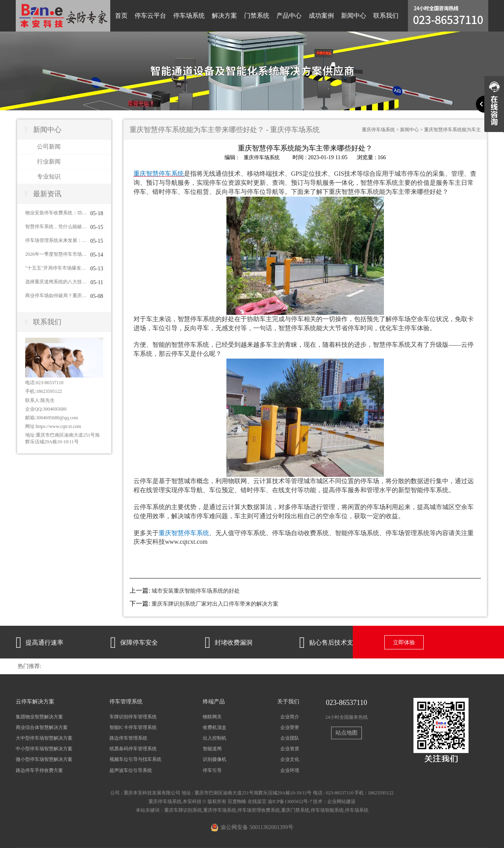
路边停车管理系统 (128, 738)
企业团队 (290, 738)
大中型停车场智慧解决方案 (44, 738)
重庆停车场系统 (378, 130)
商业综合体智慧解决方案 (42, 727)
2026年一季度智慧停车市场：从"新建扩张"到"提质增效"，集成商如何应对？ (56, 254)
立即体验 (404, 642)
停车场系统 (189, 16)
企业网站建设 (341, 801)
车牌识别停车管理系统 (133, 716)
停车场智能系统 (327, 810)
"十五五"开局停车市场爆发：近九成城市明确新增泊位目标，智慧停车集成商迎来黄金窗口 (56, 268)
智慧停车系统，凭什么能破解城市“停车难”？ (56, 227)
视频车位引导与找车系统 (135, 759)
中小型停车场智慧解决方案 (44, 749)
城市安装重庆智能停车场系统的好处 (196, 591)
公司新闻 (49, 147)
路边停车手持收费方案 (39, 770)
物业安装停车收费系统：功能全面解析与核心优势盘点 (56, 213)
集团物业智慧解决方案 (39, 716)
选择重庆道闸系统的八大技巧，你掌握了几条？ (56, 282)
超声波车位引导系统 (131, 770)
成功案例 (321, 16)
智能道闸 (212, 749)
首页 (121, 16)
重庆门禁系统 (295, 810)
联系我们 (386, 16)
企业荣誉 (290, 727)
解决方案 (224, 16)
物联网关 (212, 716)
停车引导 (212, 770)
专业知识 (49, 177)
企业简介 (290, 716)
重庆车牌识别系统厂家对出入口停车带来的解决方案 (215, 604)
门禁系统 (257, 16)
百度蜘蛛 (237, 801)
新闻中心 (354, 16)
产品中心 (289, 16)
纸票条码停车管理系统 (133, 749)
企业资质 (290, 749)
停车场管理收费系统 (259, 810)
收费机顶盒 (215, 727)
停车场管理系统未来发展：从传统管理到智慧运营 (56, 240)
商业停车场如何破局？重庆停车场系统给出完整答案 (56, 296)
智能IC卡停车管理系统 (133, 727)
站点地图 (346, 732)
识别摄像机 (215, 759)
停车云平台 (150, 16)
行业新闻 (49, 162)
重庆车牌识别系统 (183, 810)
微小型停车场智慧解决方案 (44, 759)
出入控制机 (215, 738)
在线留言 (257, 801)
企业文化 (290, 759)
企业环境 (290, 770)
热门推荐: (30, 666)
